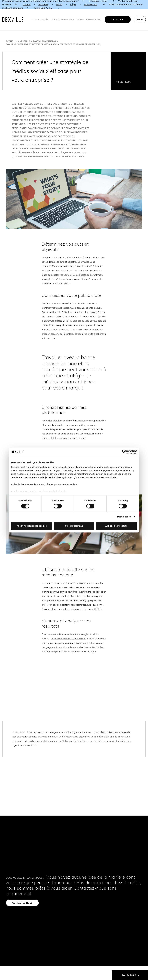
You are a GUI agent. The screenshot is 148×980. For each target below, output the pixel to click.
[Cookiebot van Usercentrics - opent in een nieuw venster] (124, 452)
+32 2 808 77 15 (43, 8)
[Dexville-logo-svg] (13, 20)
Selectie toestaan (74, 526)
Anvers (27, 4)
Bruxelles (43, 4)
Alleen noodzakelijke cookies (32, 526)
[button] (140, 20)
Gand (59, 4)
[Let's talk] (130, 975)
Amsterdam (91, 4)
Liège (73, 4)
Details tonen (124, 517)
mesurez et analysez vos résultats (68, 639)
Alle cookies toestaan (116, 526)
